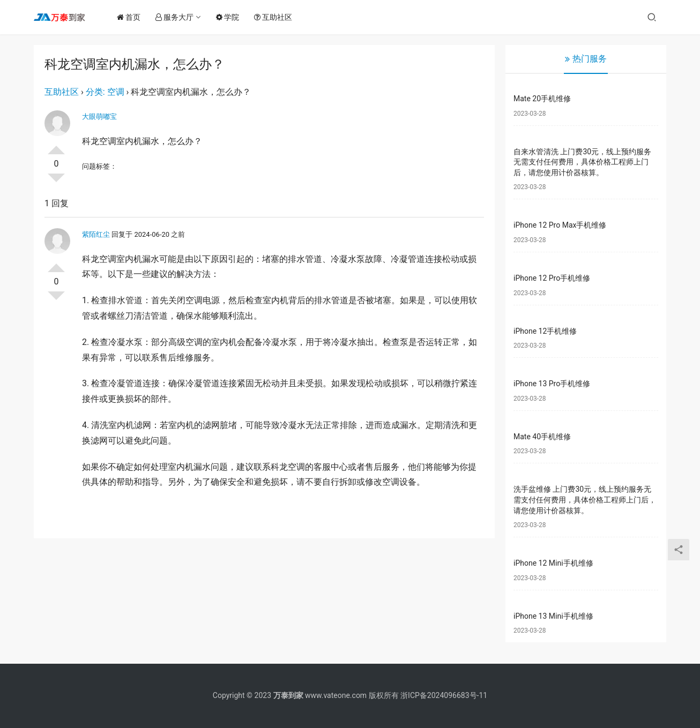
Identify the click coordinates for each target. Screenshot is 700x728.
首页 (132, 17)
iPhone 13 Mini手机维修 (553, 616)
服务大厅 (178, 17)
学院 (231, 17)
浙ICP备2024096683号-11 (444, 695)
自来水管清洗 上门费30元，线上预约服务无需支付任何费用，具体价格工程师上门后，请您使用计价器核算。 (582, 162)
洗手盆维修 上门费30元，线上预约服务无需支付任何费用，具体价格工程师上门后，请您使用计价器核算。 (585, 500)
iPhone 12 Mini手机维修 (553, 563)
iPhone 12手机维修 (545, 331)
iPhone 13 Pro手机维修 (552, 384)
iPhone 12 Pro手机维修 (552, 278)
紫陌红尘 (96, 234)
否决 (56, 182)
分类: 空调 (105, 92)
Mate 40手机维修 (542, 437)
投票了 (56, 146)
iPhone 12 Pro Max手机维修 (560, 225)
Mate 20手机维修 (542, 99)
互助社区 (277, 17)
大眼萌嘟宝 (99, 117)
